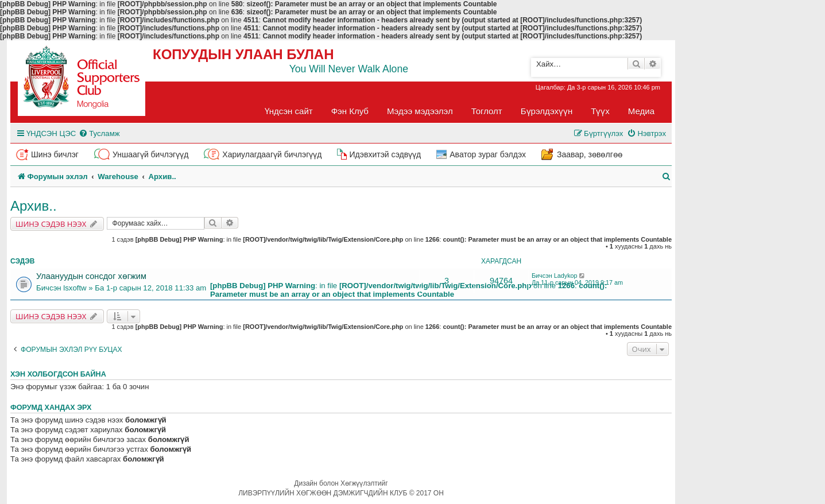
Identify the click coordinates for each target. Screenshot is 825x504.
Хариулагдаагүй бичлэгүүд (272, 154)
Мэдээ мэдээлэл (420, 111)
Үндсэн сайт (289, 111)
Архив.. (34, 206)
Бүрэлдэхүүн (547, 111)
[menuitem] (99, 133)
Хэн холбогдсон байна (58, 374)
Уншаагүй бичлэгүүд (150, 154)
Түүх (600, 111)
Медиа (641, 111)
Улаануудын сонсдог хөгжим (91, 276)
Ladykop (566, 276)
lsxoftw (75, 288)
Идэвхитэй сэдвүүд (385, 154)
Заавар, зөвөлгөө (590, 154)
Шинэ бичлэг (55, 154)
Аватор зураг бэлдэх (488, 154)
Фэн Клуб (350, 111)
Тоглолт (487, 111)
